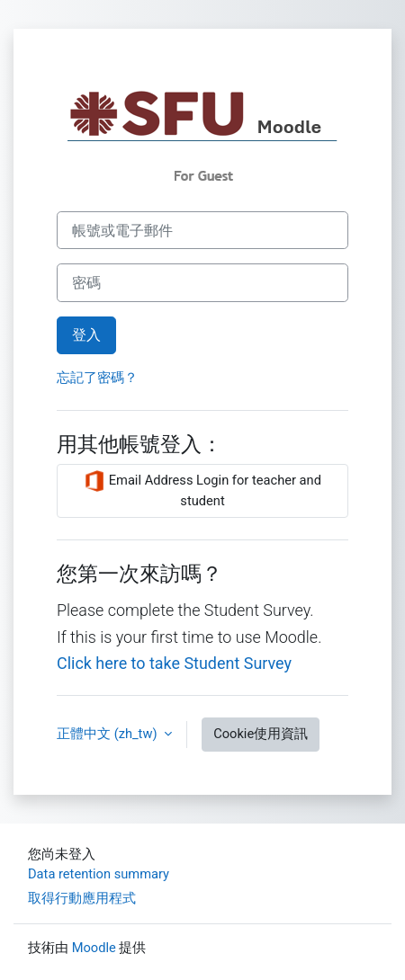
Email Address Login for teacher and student (202, 490)
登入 (86, 335)
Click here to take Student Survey (174, 663)
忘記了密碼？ (97, 378)
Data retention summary (99, 874)
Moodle (94, 948)
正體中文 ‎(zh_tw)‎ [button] (108, 734)
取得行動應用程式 (82, 898)
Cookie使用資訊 (261, 734)
